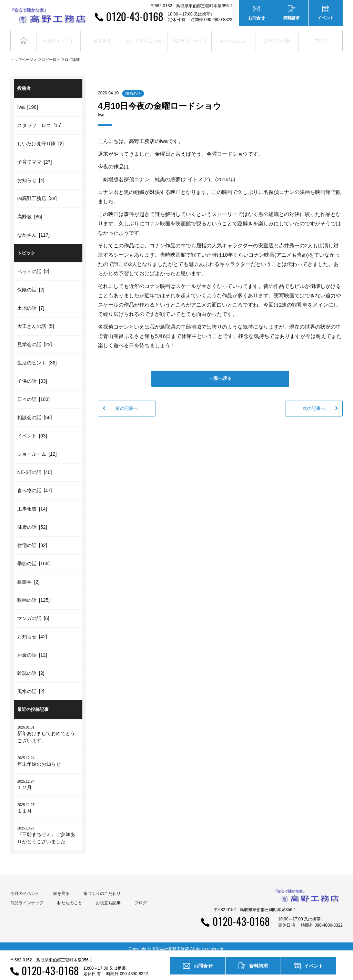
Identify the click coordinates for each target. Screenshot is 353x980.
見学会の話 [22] (34, 339)
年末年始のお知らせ (48, 756)
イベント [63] (32, 431)
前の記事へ (127, 403)
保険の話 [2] (31, 285)
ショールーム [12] (37, 449)
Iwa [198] (28, 102)
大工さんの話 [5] (36, 321)
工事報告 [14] (32, 504)
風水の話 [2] (31, 686)
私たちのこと (70, 897)
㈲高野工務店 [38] (37, 193)
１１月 (48, 802)
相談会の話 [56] (34, 412)
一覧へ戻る (220, 373)
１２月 (48, 779)
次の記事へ (314, 403)
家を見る (61, 888)
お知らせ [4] (31, 175)
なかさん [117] (33, 229)
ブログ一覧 (47, 54)
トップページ (22, 54)
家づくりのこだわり (102, 888)
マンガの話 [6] (33, 613)
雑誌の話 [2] (31, 668)
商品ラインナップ (27, 897)
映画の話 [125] (33, 595)
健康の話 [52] (32, 522)
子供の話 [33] (32, 376)
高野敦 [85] (30, 211)
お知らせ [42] (32, 631)
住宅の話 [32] (32, 540)
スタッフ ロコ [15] (39, 120)
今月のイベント (25, 888)
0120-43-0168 (135, 16)
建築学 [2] (28, 577)
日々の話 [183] (33, 394)
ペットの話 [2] (33, 266)
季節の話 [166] (33, 558)
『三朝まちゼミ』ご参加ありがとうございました (48, 829)
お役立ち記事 (277, 38)
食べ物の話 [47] (34, 485)
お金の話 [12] (32, 650)
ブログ (321, 38)
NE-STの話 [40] (34, 467)
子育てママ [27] (34, 156)
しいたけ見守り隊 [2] (41, 138)
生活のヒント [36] (37, 358)
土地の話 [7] (31, 303)
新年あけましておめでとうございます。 (48, 729)
